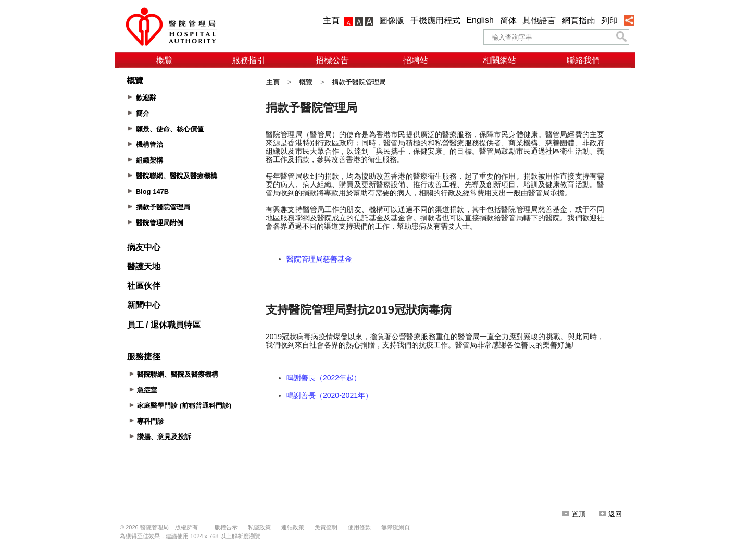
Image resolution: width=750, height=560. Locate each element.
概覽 (165, 60)
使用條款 (359, 527)
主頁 (331, 21)
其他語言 (539, 21)
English (480, 20)
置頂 (574, 514)
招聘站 (416, 60)
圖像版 (392, 21)
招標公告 (332, 60)
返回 (610, 514)
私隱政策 (259, 527)
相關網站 (499, 60)
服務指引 (248, 60)
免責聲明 (326, 527)
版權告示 (226, 527)
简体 (508, 21)
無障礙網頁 (396, 527)
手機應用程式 (435, 21)
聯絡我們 (583, 60)
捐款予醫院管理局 (359, 82)
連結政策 (293, 527)
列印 (609, 21)
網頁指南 (579, 21)
